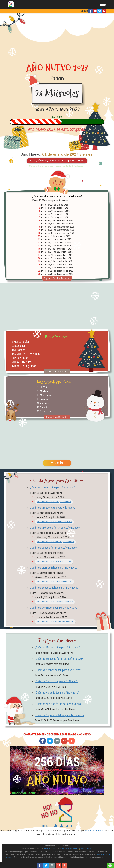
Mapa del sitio (87, 849)
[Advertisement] (57, 37)
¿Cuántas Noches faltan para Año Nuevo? (58, 670)
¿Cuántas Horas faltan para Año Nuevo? (57, 692)
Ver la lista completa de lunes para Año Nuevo (54, 502)
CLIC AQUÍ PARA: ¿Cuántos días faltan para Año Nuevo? (57, 161)
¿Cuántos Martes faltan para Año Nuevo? (53, 508)
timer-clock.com (57, 826)
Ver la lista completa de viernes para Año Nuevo (54, 582)
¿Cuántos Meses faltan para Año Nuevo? (57, 647)
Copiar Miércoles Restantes (57, 278)
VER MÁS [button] (57, 463)
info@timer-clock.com (69, 849)
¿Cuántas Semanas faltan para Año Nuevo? (59, 659)
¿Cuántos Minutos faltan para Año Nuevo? (58, 704)
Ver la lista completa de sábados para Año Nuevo (55, 602)
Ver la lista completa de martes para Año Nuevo (54, 522)
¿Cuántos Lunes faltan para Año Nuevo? (53, 487)
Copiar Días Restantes (57, 417)
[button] (91, 11)
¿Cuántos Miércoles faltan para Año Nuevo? (55, 528)
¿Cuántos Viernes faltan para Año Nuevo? (54, 568)
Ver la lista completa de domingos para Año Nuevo (55, 622)
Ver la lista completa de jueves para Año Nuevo (54, 562)
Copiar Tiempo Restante (57, 372)
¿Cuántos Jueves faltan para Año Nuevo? (54, 548)
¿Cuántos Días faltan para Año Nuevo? (56, 681)
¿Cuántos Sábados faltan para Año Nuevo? (54, 588)
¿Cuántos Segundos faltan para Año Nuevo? (59, 715)
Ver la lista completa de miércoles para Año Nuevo (55, 542)
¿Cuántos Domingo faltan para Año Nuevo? (54, 608)
